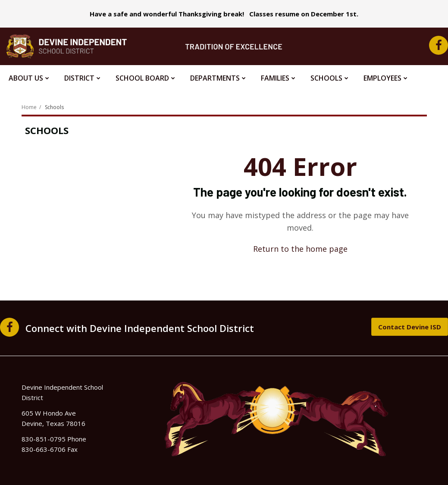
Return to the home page (300, 249)
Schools (54, 107)
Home (29, 107)
